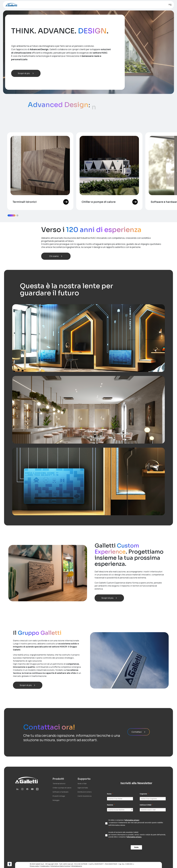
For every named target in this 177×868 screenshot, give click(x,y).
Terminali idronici (59, 784)
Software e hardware (61, 792)
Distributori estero (85, 792)
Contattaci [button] (139, 732)
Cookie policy (45, 866)
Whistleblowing (77, 866)
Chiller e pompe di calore (62, 788)
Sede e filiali (82, 784)
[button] (12, 215)
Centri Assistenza (84, 796)
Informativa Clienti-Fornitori (61, 866)
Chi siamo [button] (56, 256)
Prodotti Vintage (59, 796)
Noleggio (56, 800)
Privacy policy (35, 866)
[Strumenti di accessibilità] (10, 864)
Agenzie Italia (83, 788)
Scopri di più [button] (26, 73)
